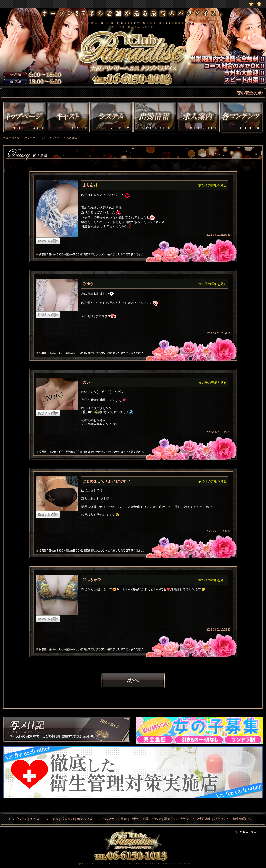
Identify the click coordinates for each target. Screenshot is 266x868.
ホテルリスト (86, 819)
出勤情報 (155, 118)
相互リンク (222, 819)
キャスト (68, 118)
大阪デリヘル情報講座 (195, 819)
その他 (242, 118)
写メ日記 (67, 730)
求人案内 (68, 819)
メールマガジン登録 (113, 819)
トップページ (24, 118)
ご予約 (135, 819)
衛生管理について (245, 819)
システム (111, 118)
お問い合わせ (152, 819)
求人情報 (198, 118)
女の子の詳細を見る (212, 185)
